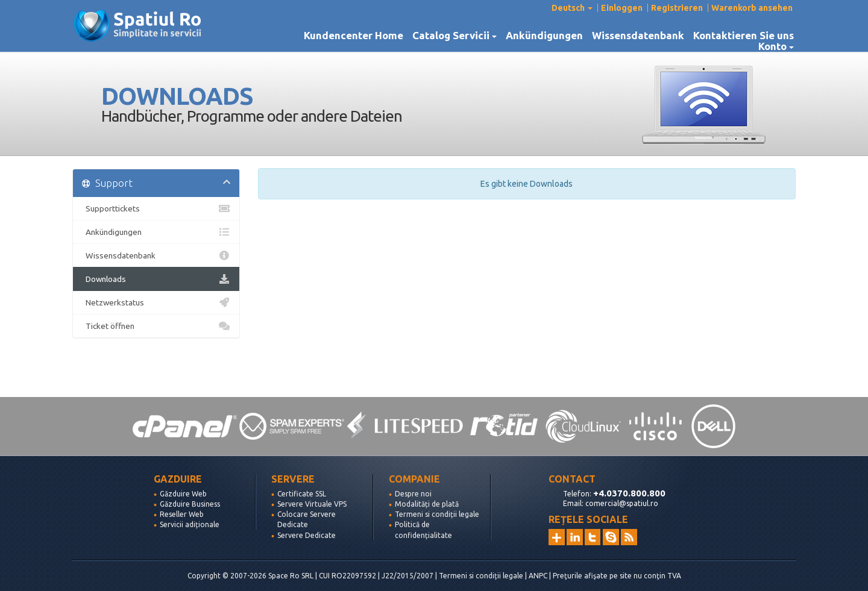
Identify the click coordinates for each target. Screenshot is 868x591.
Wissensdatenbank (638, 36)
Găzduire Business (190, 504)
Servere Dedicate (307, 535)
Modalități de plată (427, 504)
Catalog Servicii (454, 36)
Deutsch (572, 8)
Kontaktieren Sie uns (744, 36)
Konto (776, 46)
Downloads (156, 279)
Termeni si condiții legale (437, 514)
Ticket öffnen (156, 326)
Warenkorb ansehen (752, 8)
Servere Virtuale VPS (312, 504)
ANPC (538, 576)
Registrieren (677, 8)
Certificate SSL (302, 494)
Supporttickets (156, 208)
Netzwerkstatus (156, 302)
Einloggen (622, 8)
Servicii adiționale (190, 524)
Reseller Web (182, 514)
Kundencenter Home (354, 36)
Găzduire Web (183, 494)
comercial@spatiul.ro (622, 503)
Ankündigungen (544, 36)
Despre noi (413, 494)
